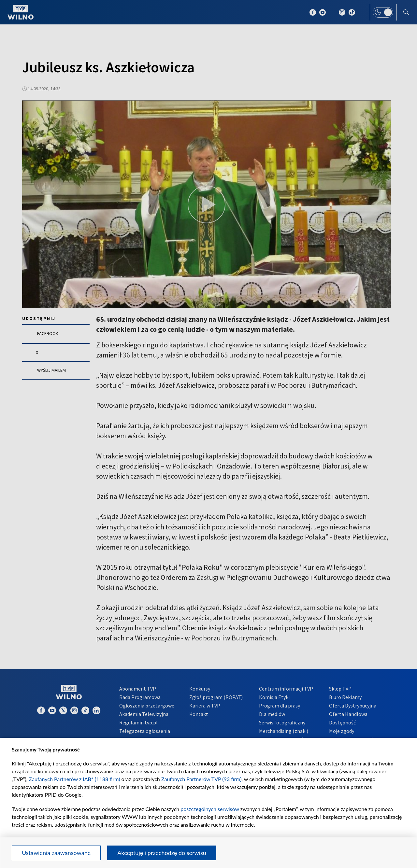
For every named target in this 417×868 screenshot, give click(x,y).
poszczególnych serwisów (210, 809)
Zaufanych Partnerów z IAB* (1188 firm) (75, 779)
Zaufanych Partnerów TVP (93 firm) (201, 779)
